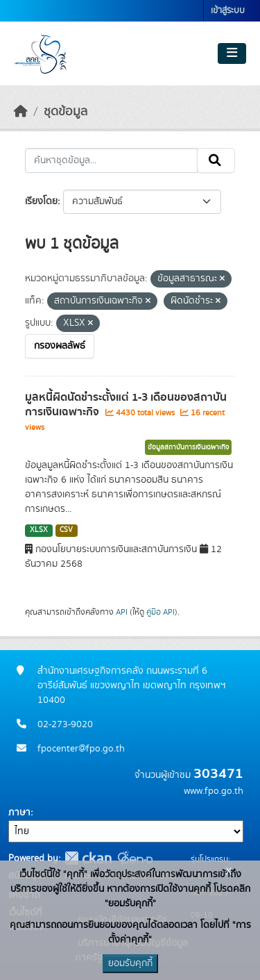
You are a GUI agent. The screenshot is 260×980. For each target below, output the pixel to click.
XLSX (39, 530)
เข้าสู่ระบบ (228, 11)
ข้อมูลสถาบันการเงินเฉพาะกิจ (188, 447)
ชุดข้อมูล (66, 112)
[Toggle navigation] (232, 53)
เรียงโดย (41, 201)
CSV (66, 530)
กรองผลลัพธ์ (60, 346)
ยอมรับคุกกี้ (130, 963)
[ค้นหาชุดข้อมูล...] (111, 160)
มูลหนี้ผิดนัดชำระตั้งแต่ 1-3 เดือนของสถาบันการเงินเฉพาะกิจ (126, 405)
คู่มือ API (161, 612)
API (122, 612)
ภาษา (19, 813)
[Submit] (216, 160)
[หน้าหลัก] (21, 112)
